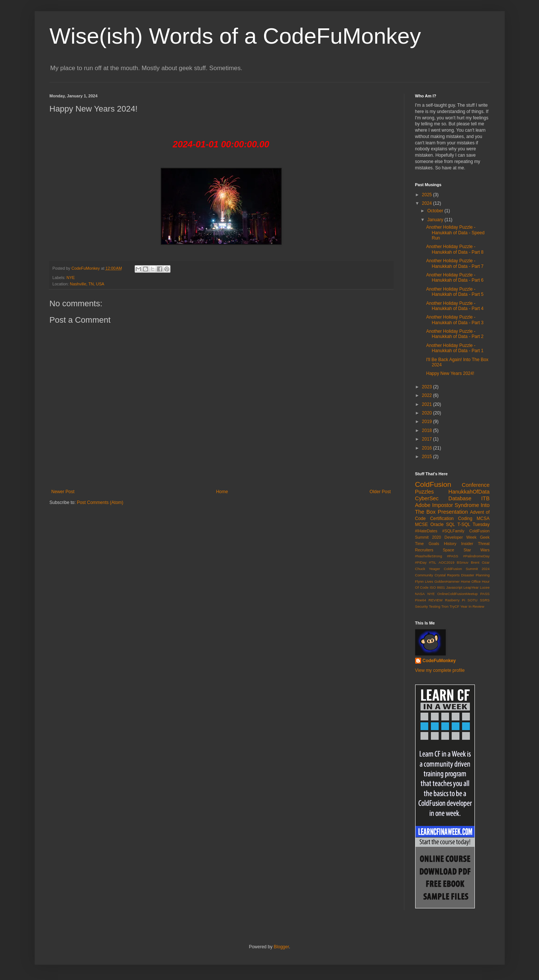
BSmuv (463, 562)
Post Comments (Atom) (100, 502)
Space (449, 550)
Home (222, 492)
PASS (485, 594)
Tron (445, 606)
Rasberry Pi (455, 600)
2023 (427, 387)
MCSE (422, 525)
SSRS (485, 600)
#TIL (433, 562)
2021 (427, 404)
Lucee (485, 587)
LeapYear (471, 587)
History (450, 544)
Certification (442, 519)
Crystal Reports (447, 575)
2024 (427, 203)
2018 (427, 430)
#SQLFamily (453, 531)
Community (424, 575)
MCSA (483, 519)
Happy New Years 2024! (450, 373)
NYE (70, 278)
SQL (451, 525)
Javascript (454, 587)
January (436, 220)
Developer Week (461, 537)
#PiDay (421, 562)
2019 (427, 422)
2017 (427, 439)
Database (460, 498)
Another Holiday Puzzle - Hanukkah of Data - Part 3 (455, 320)
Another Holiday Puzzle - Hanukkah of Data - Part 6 (455, 278)
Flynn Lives (424, 581)
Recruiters (424, 550)
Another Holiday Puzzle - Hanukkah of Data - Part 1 (455, 348)
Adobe (423, 505)
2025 (427, 195)
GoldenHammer (447, 581)
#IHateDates (426, 531)
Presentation (453, 512)
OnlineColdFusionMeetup (457, 594)
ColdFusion (433, 484)
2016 (427, 448)
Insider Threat (475, 544)
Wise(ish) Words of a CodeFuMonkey (235, 36)
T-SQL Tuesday (473, 525)
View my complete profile (440, 670)
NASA (420, 594)
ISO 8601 (437, 587)
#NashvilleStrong (429, 556)
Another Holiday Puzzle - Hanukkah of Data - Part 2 (455, 334)
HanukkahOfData (469, 492)
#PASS (452, 556)
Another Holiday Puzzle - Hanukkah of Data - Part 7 (455, 263)
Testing (435, 606)
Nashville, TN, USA (87, 284)
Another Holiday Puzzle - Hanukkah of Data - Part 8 (455, 249)
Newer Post (63, 492)
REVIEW (436, 600)
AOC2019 (446, 562)
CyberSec (427, 498)
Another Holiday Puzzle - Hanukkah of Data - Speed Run (455, 233)
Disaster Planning (475, 575)
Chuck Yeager (428, 569)
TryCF (454, 606)
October (436, 211)
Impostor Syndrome (455, 505)
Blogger (281, 947)
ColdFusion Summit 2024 (467, 569)
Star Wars (477, 550)
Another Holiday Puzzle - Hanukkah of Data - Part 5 (455, 292)
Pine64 (421, 600)
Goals (434, 544)
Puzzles (424, 492)
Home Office (471, 581)
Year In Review (472, 606)
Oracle (437, 525)
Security (422, 606)
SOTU (472, 600)
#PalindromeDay (477, 556)
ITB (485, 498)
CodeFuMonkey (439, 661)
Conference (476, 485)
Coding (465, 519)
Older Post (380, 492)
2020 (427, 413)
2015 (427, 457)
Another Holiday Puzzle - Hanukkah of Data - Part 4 (455, 306)
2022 (427, 395)
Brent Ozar (480, 562)
